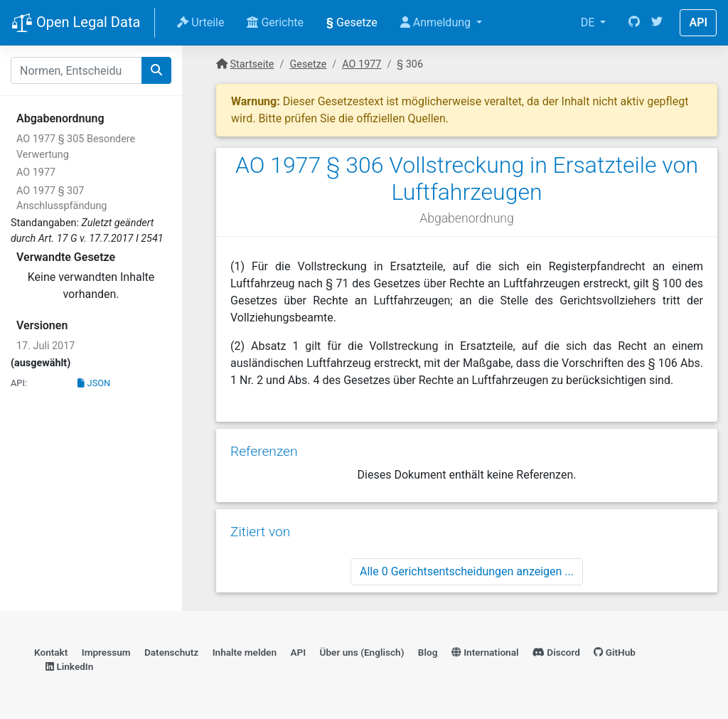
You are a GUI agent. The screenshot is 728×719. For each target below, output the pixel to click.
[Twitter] (657, 23)
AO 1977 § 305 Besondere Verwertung (76, 147)
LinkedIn (69, 666)
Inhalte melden (245, 652)
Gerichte (275, 22)
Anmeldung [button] (437, 22)
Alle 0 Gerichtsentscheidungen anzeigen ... (467, 571)
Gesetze (352, 22)
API (698, 22)
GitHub (615, 652)
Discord (556, 652)
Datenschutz (171, 652)
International (485, 652)
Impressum (106, 652)
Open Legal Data (76, 23)
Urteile (200, 22)
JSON (94, 383)
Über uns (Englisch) (362, 652)
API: (19, 383)
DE (589, 22)
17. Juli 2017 (45, 346)
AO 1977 (36, 172)
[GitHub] (634, 23)
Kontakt (51, 652)
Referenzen (264, 451)
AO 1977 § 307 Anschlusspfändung (61, 199)
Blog (428, 652)
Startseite (252, 64)
